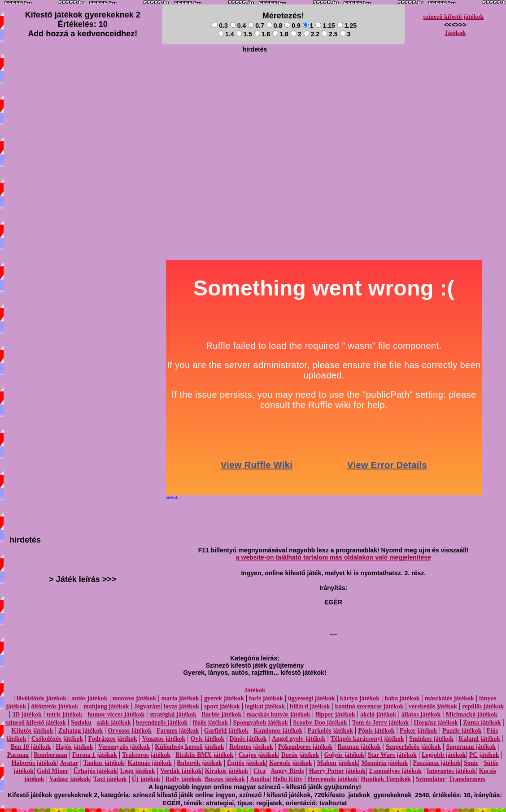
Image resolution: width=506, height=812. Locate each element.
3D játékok (27, 714)
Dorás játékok (300, 755)
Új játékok (146, 779)
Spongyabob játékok (261, 723)
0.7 (256, 26)
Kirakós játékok (227, 771)
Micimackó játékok (471, 714)
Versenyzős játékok (124, 747)
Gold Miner (52, 771)
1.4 (226, 34)
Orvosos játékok (130, 731)
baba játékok (402, 698)
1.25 (347, 26)
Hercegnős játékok (333, 779)
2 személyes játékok (395, 771)
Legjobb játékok (444, 755)
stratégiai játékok (173, 714)
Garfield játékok (226, 731)
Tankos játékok (104, 763)
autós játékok (89, 698)
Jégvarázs (147, 706)
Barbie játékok (221, 714)
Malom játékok (338, 763)
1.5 (244, 34)
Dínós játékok (248, 739)
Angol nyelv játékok (299, 739)
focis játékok (266, 698)
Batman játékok (359, 747)
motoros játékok (134, 698)
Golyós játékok (345, 755)
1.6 (262, 34)
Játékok (455, 33)
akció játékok (378, 714)
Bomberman (50, 755)
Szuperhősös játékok (413, 747)
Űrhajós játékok (95, 771)
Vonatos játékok (164, 739)
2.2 (312, 34)
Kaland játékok (479, 739)
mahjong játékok (106, 706)
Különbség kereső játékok (190, 747)
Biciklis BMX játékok (204, 755)
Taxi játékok (110, 779)
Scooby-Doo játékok (320, 723)
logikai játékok (265, 706)
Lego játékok (138, 771)
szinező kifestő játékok (36, 723)
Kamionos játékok (278, 731)
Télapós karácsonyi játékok (367, 739)
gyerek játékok (224, 698)
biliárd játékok (310, 706)
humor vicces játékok (116, 714)
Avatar (69, 763)
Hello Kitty (288, 779)
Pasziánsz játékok (437, 763)
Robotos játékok (251, 747)
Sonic (471, 763)
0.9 (292, 26)
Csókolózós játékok (57, 739)
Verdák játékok (181, 771)
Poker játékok (419, 731)
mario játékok (180, 698)
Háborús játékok (34, 763)
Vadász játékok (70, 779)
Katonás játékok (149, 763)
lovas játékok (181, 706)
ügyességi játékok (312, 698)
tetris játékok (65, 714)
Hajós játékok (74, 747)
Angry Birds (287, 771)
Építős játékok (246, 763)
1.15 (325, 26)
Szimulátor (431, 779)
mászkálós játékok (449, 698)
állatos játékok (421, 714)
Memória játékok (385, 763)
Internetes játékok (451, 771)
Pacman (18, 755)
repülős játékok (483, 706)
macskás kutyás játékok (278, 714)
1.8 (280, 34)
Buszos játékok (225, 779)
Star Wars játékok (392, 755)
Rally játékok (183, 779)
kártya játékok (360, 698)
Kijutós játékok (33, 731)
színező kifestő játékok (454, 17)
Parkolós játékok (331, 731)
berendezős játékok (162, 723)
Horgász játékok (436, 723)
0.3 (220, 26)
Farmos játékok (178, 731)
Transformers (467, 779)
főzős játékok (210, 723)
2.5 (329, 34)
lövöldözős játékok (41, 698)
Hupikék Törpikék (386, 779)
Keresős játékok (291, 763)
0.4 (238, 26)
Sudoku (81, 723)
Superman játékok (471, 747)
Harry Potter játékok (337, 771)
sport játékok (222, 706)
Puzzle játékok (462, 731)
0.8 (274, 26)
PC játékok (484, 755)
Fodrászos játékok (113, 739)
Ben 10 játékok (31, 747)
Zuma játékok (482, 723)
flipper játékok (335, 714)
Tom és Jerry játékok (381, 723)
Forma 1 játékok (95, 755)
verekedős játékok (433, 706)
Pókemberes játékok (305, 747)
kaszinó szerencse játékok (369, 706)
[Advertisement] (255, 119)
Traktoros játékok (146, 755)
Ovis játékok (208, 739)
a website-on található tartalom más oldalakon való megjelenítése (334, 557)
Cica (260, 771)
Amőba (260, 779)
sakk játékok (114, 723)
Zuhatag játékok (81, 731)
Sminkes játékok (431, 739)
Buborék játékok (199, 763)
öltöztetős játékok (55, 706)
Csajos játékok (258, 755)
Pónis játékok (376, 731)
